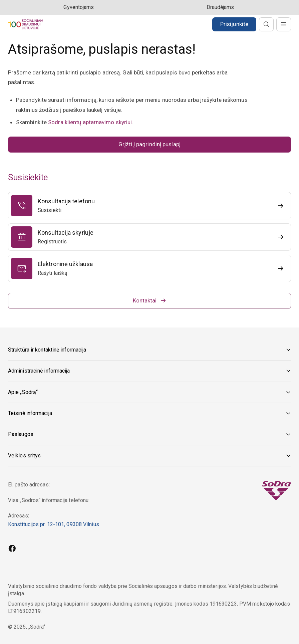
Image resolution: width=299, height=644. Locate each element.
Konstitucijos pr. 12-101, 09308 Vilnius (54, 524)
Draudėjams (220, 7)
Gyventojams (79, 7)
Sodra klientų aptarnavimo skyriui (90, 122)
